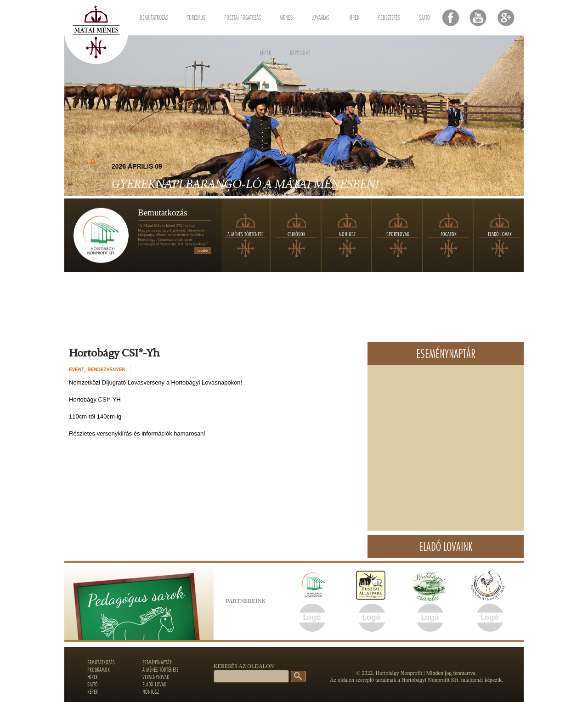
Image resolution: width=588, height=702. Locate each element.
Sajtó (424, 16)
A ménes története (245, 234)
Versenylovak (156, 677)
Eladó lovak (500, 234)
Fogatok (449, 234)
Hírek (354, 16)
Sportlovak (398, 234)
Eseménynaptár (157, 662)
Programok (99, 669)
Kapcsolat (300, 51)
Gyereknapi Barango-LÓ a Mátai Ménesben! (245, 185)
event (76, 370)
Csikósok (297, 234)
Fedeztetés (389, 16)
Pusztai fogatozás (243, 16)
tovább (203, 251)
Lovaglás (320, 16)
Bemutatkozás (154, 16)
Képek (265, 51)
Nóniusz (347, 234)
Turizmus (196, 16)
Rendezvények (107, 370)
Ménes (286, 16)
